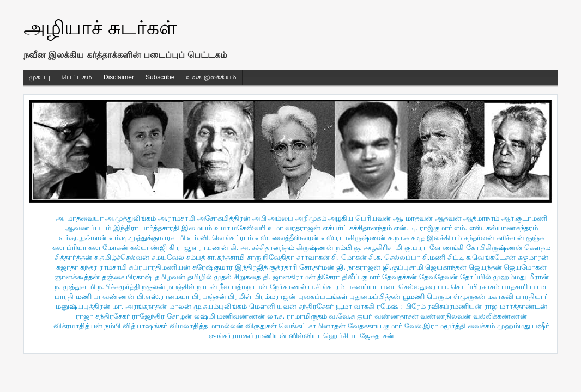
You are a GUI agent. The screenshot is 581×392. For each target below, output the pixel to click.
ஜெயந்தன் (485, 267)
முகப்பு (40, 77)
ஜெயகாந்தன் (446, 267)
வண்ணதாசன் (397, 316)
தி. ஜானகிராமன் (289, 277)
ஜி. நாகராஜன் (358, 267)
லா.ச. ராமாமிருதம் (297, 316)
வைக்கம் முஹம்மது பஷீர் (509, 326)
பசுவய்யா (362, 287)
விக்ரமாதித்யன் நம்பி (87, 326)
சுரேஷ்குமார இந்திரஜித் (230, 267)
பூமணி (414, 296)
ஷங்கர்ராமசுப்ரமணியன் (248, 336)
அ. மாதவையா (80, 218)
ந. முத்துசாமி (75, 287)
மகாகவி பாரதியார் (518, 296)
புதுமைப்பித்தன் (375, 296)
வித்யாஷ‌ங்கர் (145, 326)
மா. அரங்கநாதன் (140, 306)
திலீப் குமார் (361, 277)
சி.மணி (434, 257)
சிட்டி (456, 257)
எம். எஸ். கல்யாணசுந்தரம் (496, 228)
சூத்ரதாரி (283, 267)
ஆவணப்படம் (88, 228)
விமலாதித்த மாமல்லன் (207, 326)
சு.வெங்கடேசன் (491, 257)
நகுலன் (153, 287)
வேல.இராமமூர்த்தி (435, 326)
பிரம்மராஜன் (275, 296)
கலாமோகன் (108, 247)
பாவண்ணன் (114, 296)
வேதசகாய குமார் (375, 326)
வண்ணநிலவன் (446, 316)
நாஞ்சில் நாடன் (192, 287)
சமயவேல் (168, 257)
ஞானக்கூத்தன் (77, 277)
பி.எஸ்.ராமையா (163, 296)
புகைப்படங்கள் (323, 296)
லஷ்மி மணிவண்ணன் (230, 316)
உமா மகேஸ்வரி (240, 228)
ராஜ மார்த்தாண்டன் (516, 306)
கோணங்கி (447, 247)
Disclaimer (119, 77)
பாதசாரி (515, 287)
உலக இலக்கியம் (211, 77)
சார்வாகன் (313, 257)
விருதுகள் (261, 326)
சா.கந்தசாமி (226, 257)
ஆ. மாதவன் (413, 218)
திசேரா (328, 277)
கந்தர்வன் (479, 238)
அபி (259, 218)
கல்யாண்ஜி (149, 247)
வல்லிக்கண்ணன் (500, 316)
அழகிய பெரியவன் (359, 218)
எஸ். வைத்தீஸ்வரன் (287, 238)
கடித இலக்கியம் (437, 238)
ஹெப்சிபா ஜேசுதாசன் (359, 336)
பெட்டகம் (77, 77)
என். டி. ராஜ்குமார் (423, 228)
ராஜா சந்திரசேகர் (103, 316)
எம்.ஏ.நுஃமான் (83, 238)
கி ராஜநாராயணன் (199, 247)
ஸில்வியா (305, 336)
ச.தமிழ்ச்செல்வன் (122, 257)
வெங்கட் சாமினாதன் (312, 326)
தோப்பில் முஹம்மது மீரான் (504, 277)
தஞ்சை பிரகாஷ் (128, 277)
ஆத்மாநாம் (481, 218)
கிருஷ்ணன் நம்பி (324, 247)
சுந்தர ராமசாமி (104, 267)
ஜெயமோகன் (525, 267)
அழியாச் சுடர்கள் (100, 27)
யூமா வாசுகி (355, 306)
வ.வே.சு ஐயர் (350, 316)
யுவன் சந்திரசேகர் (305, 306)
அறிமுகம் (311, 218)
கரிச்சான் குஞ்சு (521, 238)
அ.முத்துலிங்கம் (131, 218)
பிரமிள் (240, 296)
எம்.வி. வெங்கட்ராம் (220, 238)
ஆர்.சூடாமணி (525, 218)
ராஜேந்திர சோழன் (162, 316)
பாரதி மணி (73, 296)
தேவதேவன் (438, 277)
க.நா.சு (398, 238)
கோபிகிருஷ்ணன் (494, 247)
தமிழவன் (170, 277)
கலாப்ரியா (69, 247)
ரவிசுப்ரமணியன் (455, 306)
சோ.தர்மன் (317, 267)
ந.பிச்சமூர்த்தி (119, 287)
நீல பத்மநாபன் (243, 287)
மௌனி (262, 306)
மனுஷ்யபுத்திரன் (83, 306)
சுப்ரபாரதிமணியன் (159, 267)
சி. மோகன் (349, 257)
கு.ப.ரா (416, 247)
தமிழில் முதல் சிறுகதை (224, 277)
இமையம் (197, 228)
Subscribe (160, 77)
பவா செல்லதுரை (408, 287)
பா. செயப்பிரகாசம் (468, 287)
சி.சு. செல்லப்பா (394, 257)
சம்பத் (196, 257)
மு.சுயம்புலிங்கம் (220, 306)
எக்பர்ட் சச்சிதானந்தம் (357, 228)
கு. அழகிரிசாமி (378, 247)
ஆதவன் (448, 218)
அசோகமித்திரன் (224, 218)
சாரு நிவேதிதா (271, 257)
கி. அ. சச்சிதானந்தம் (262, 247)
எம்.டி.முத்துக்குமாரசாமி (147, 238)
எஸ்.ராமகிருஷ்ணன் (354, 238)
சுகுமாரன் (533, 257)
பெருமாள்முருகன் (456, 296)
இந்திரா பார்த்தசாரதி (147, 228)
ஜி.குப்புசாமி (403, 267)
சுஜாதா (67, 267)
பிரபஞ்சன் (209, 296)
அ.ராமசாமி (177, 218)
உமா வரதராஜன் (294, 228)
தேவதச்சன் (400, 277)
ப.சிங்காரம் (326, 287)
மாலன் (180, 306)
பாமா (539, 287)
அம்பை (281, 218)
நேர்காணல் (288, 287)
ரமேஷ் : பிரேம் (401, 306)
